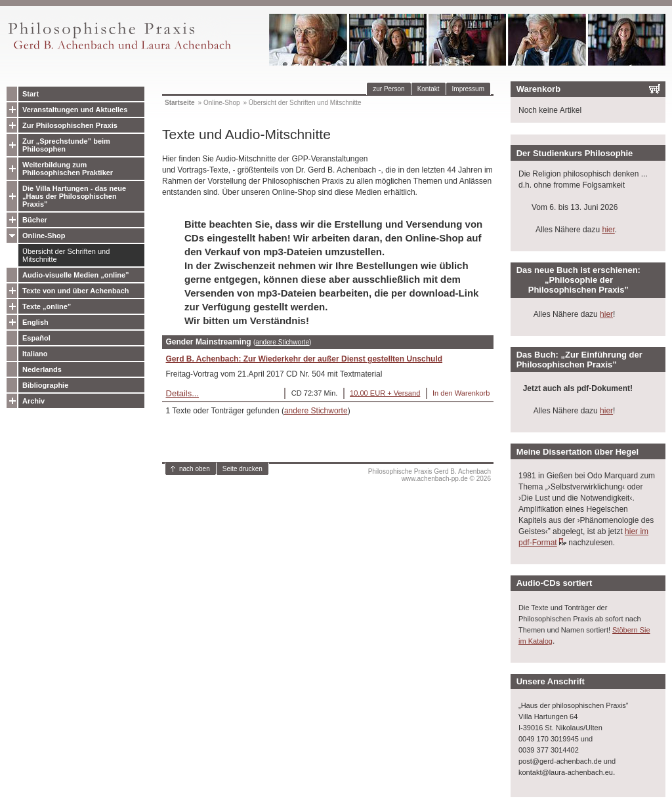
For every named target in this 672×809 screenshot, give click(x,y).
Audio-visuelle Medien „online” (76, 275)
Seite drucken (242, 469)
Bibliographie (45, 385)
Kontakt (429, 89)
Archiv (33, 401)
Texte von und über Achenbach (76, 291)
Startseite (180, 103)
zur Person (388, 89)
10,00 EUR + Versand (385, 393)
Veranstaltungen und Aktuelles (75, 110)
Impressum (468, 89)
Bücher (35, 220)
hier (608, 230)
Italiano (35, 354)
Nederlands (42, 369)
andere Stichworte (282, 342)
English (35, 322)
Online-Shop (44, 236)
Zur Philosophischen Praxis (70, 125)
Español (36, 338)
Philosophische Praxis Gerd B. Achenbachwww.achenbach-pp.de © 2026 (430, 475)
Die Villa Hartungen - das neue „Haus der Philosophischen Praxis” (74, 196)
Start (31, 94)
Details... (183, 393)
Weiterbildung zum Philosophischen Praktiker (68, 169)
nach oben (195, 469)
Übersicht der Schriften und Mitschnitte (66, 255)
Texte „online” (47, 306)
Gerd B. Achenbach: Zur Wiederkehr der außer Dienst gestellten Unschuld (304, 359)
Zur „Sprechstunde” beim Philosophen (66, 145)
